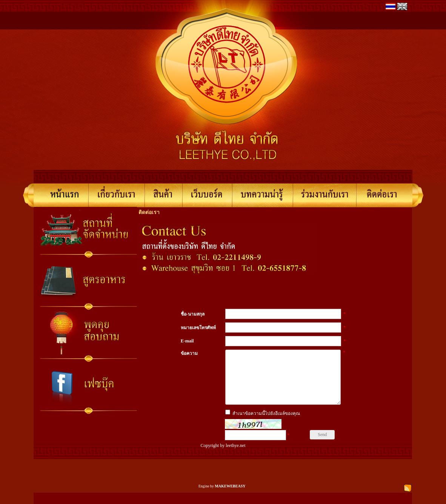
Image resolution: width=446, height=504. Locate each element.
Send (322, 446)
